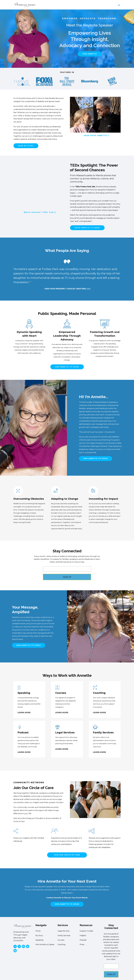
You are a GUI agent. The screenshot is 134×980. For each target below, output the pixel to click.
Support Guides (86, 931)
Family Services (64, 936)
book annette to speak (88, 228)
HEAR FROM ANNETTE (95, 136)
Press (82, 945)
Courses (61, 940)
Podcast (83, 940)
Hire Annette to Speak (45, 945)
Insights (83, 936)
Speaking (39, 940)
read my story (26, 146)
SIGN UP (67, 577)
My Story (39, 936)
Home (38, 931)
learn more (24, 713)
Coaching (62, 945)
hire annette (90, 54)
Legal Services (63, 931)
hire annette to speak (67, 367)
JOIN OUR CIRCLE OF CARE (67, 855)
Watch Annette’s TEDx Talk (39, 212)
